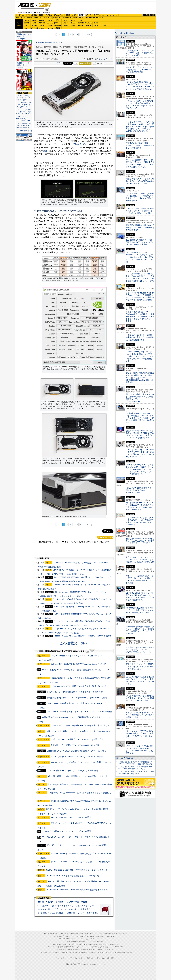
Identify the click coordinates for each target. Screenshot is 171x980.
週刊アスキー (57, 18)
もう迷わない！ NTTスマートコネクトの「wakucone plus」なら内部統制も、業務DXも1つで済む (140, 560)
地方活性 (92, 18)
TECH (41, 15)
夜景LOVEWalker (91, 952)
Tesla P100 (80, 144)
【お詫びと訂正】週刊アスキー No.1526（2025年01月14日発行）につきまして (136, 773)
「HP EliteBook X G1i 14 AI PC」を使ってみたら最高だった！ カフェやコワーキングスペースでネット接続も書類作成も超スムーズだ (140, 277)
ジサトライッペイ (105, 59)
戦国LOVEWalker (127, 952)
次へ (88, 34)
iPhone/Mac (59, 15)
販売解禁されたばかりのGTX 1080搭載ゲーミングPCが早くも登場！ (78, 698)
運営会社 (90, 958)
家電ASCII (38, 18)
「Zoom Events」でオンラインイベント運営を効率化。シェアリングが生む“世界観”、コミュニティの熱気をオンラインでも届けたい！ (140, 356)
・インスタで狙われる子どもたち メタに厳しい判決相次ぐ (24, 112)
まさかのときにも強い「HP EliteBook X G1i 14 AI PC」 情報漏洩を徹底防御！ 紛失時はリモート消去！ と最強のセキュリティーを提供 (140, 316)
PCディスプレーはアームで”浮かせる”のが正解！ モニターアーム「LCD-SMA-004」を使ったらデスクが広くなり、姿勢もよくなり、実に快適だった (140, 469)
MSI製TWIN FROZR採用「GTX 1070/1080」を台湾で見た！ (78, 739)
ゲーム (115, 15)
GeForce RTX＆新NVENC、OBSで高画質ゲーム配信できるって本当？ (78, 890)
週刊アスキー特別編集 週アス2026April (24, 36)
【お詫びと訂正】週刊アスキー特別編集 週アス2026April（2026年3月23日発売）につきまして (135, 763)
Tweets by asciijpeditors (125, 33)
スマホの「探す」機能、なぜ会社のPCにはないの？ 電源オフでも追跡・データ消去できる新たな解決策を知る (140, 197)
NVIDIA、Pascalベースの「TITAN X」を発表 (71, 817)
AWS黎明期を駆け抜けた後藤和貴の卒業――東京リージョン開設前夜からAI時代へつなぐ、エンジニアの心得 (140, 630)
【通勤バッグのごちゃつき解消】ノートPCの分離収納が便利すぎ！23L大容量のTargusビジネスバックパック (140, 104)
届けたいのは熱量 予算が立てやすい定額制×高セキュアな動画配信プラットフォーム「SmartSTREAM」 (140, 398)
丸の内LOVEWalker (115, 952)
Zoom (104, 26)
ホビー (75, 15)
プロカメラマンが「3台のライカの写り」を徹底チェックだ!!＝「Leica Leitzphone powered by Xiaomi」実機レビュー (91, 906)
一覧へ (152, 758)
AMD (34, 23)
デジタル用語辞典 (82, 950)
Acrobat (34, 26)
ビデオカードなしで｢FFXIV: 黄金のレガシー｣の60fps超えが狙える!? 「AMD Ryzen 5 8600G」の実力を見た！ (140, 750)
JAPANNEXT (42, 28)
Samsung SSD (57, 944)
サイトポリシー (62, 958)
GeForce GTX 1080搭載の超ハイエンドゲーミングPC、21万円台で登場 (79, 712)
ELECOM (27, 23)
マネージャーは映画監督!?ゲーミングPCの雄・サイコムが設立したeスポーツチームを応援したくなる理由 (140, 579)
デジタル (49, 15)
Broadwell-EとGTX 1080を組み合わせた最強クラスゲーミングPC (76, 751)
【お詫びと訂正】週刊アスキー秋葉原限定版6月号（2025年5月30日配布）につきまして (135, 768)
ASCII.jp (26, 5)
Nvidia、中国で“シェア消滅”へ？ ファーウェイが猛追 (63, 902)
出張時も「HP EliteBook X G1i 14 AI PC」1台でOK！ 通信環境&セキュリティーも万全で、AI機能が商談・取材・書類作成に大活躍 (140, 296)
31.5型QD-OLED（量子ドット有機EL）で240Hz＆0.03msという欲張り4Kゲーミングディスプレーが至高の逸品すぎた (140, 596)
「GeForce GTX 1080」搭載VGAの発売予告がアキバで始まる (79, 686)
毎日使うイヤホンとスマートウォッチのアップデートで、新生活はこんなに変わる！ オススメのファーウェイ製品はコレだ (140, 453)
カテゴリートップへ (105, 537)
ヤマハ (96, 26)
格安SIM (29, 18)
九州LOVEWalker (103, 952)
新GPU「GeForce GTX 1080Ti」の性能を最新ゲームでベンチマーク (77, 870)
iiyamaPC (42, 20)
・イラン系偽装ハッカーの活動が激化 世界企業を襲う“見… (24, 126)
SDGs (87, 18)
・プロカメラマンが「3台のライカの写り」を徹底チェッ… (24, 105)
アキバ (92, 15)
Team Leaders (87, 947)
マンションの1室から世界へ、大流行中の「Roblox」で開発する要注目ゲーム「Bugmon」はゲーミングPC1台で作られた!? (140, 163)
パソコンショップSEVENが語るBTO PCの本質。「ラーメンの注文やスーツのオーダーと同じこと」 (140, 735)
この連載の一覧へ (74, 643)
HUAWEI (81, 23)
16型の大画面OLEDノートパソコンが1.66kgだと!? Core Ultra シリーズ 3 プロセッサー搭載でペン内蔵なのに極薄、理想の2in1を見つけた (140, 418)
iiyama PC (82, 936)
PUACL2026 (100, 18)
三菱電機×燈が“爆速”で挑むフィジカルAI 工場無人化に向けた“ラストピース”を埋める (140, 146)
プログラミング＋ (98, 947)
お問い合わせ (100, 958)
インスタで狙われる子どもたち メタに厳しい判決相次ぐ (64, 909)
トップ (18, 15)
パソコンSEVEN (58, 20)
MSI (65, 20)
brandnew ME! (58, 28)
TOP (45, 934)
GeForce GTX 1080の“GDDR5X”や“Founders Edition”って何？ (79, 664)
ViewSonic (89, 23)
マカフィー (27, 28)
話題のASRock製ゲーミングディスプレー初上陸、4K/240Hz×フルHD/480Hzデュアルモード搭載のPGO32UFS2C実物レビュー (140, 434)
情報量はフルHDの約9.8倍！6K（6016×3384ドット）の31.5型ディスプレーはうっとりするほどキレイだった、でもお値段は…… (140, 85)
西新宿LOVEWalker (79, 952)
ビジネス (34, 15)
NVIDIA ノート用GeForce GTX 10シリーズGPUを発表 (67, 831)
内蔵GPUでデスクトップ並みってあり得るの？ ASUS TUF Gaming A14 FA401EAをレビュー (140, 181)
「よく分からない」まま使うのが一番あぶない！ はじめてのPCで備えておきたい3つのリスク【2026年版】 (140, 521)
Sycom (50, 20)
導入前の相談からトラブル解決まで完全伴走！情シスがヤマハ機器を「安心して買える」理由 (140, 698)
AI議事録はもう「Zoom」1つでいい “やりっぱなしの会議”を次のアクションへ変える (140, 53)
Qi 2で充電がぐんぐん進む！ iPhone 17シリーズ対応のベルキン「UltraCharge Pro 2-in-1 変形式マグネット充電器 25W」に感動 (139, 257)
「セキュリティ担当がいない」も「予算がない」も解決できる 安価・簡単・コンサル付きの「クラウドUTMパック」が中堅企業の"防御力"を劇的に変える (140, 127)
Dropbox (65, 25)
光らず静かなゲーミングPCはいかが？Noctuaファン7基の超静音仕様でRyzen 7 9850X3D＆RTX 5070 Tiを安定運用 (140, 506)
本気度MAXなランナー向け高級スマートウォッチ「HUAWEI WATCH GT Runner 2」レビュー (140, 650)
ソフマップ (50, 28)
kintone (42, 26)
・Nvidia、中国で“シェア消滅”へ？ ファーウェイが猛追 (24, 98)
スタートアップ (106, 15)
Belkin (96, 23)
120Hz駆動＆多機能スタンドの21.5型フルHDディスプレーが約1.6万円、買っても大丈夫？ (139, 242)
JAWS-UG (69, 939)
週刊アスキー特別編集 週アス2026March (24, 65)
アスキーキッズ (20, 18)
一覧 (76, 63)
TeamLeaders (67, 18)
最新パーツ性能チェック (47, 43)
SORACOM (78, 944)
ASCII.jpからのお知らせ (125, 758)
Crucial (73, 23)
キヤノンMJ (34, 28)
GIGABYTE (50, 23)
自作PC (44, 5)
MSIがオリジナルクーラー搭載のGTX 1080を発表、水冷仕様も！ (80, 725)
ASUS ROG (42, 23)
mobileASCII (93, 950)
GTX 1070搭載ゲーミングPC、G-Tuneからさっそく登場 (72, 770)
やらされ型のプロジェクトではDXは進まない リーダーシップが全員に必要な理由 (139, 70)
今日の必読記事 (62, 950)
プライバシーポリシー (77, 958)
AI (23, 15)
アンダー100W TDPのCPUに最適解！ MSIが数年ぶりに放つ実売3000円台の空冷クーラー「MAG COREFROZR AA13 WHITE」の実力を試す (140, 378)
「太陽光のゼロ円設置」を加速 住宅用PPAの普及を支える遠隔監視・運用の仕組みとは (140, 337)
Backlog (81, 26)
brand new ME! (99, 942)
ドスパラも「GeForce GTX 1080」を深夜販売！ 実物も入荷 (75, 692)
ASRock (65, 23)
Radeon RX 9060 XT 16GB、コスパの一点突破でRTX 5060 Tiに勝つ (82, 636)
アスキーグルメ (47, 18)
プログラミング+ (78, 18)
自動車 (68, 15)
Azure (50, 26)
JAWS (26, 26)
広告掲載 (111, 958)
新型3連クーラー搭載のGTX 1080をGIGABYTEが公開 (75, 745)
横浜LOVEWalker (67, 952)
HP (81, 20)
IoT (27, 15)
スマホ (98, 15)
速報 (45, 151)
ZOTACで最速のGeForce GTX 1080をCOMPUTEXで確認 (77, 757)
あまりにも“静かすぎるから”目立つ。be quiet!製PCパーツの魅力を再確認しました (140, 715)
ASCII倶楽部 (149, 15)
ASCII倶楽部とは (26, 131)
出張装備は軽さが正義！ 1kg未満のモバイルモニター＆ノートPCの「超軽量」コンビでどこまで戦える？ (140, 680)
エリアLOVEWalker (55, 952)
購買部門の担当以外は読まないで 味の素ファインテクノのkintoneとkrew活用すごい (141, 227)
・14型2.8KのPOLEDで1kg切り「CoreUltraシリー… (24, 119)
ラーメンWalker (43, 952)
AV (87, 15)
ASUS (73, 20)
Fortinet (89, 26)
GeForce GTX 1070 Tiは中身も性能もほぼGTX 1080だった (72, 876)
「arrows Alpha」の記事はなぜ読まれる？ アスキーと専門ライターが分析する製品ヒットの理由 (140, 211)
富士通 (27, 20)
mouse (34, 20)
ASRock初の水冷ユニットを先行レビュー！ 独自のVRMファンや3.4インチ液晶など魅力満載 (140, 610)
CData (73, 26)
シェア (59, 63)
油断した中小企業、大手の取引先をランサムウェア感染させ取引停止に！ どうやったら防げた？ (140, 541)
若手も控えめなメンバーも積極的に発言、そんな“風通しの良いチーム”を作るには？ (140, 666)
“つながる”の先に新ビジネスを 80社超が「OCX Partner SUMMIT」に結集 (139, 490)
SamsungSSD (56, 23)
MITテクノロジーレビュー (105, 950)
